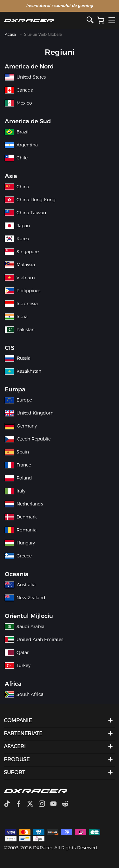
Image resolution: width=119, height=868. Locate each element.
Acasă (10, 34)
